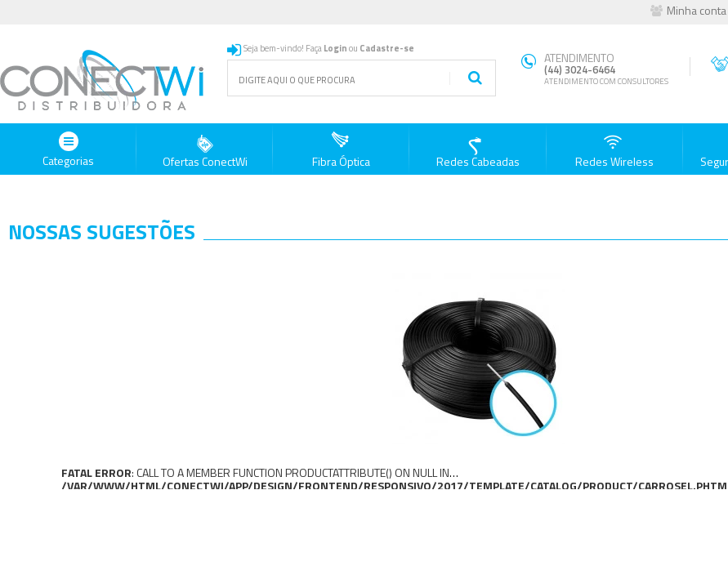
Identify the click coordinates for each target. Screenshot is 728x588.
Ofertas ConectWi (205, 151)
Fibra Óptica (341, 151)
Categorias (68, 150)
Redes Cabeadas (478, 151)
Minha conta (697, 10)
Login (335, 48)
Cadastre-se (387, 48)
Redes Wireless (614, 151)
